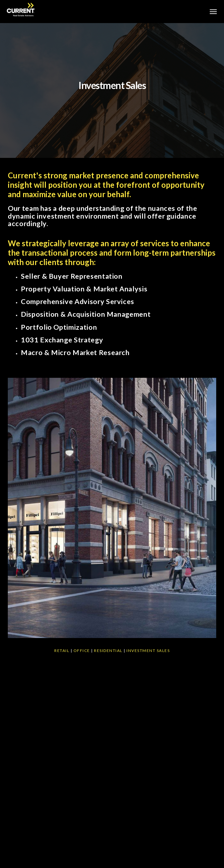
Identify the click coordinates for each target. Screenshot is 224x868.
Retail (62, 651)
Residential (108, 651)
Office (82, 651)
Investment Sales (148, 651)
